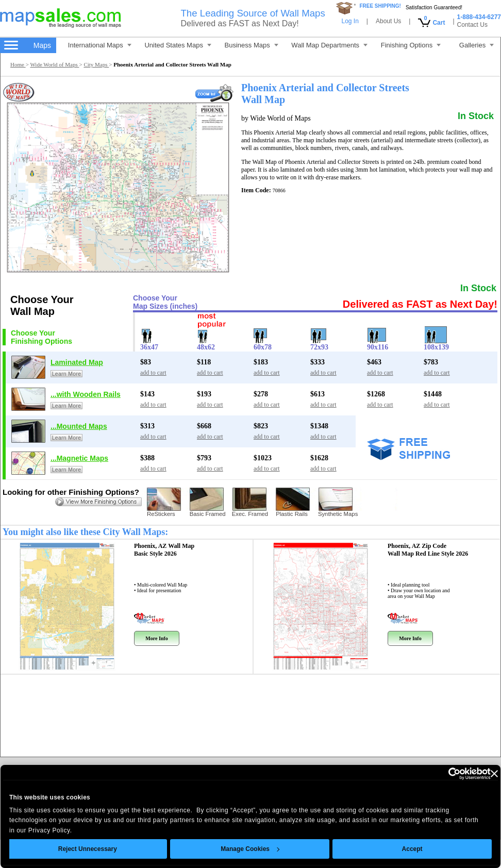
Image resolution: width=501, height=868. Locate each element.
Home (18, 64)
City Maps (96, 64)
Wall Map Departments (329, 45)
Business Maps (252, 45)
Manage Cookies (236, 849)
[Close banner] (479, 774)
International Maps (100, 45)
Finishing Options (411, 45)
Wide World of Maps (54, 64)
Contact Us (472, 25)
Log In (350, 21)
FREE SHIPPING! (380, 6)
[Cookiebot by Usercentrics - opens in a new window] (431, 774)
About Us (388, 21)
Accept (397, 849)
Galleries (477, 45)
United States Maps (178, 45)
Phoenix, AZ (164, 550)
